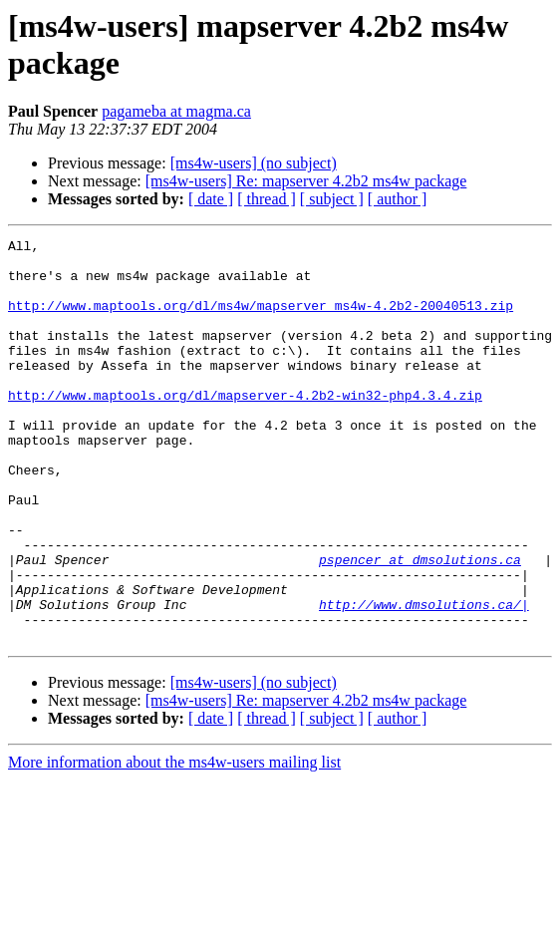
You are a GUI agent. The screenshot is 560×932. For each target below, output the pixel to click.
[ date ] (211, 199)
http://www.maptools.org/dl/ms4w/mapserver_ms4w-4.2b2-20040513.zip (261, 320)
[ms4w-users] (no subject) (254, 163)
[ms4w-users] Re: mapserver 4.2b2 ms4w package (306, 181)
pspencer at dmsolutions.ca (420, 625)
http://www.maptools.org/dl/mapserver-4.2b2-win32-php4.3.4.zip (245, 428)
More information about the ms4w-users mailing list (174, 843)
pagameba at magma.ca (176, 111)
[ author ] (398, 199)
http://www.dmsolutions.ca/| (424, 679)
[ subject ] (332, 199)
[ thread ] (267, 199)
